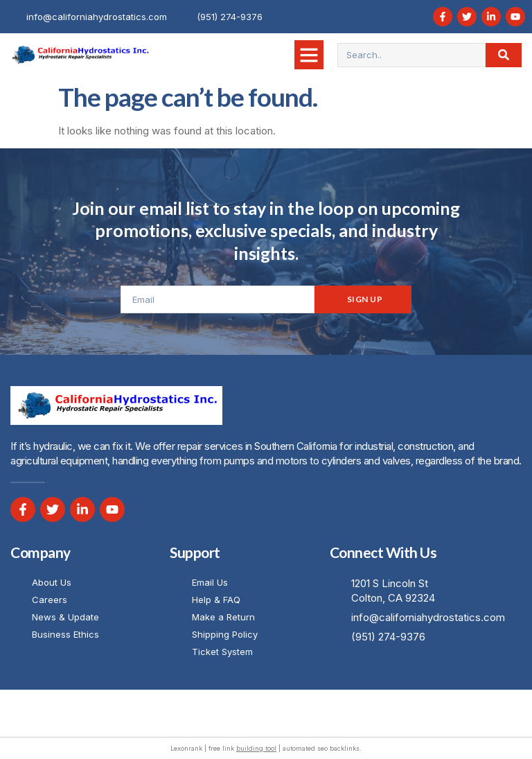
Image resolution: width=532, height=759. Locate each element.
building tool (256, 748)
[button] (309, 55)
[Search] (504, 55)
